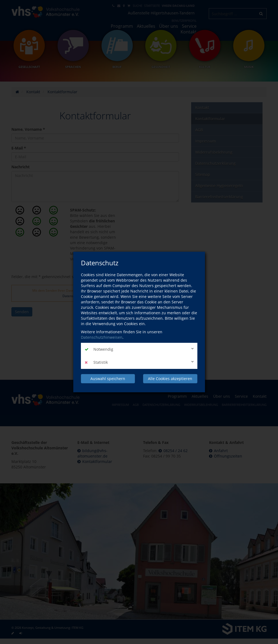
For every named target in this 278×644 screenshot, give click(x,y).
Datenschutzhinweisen (102, 337)
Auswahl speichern (108, 379)
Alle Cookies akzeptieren (170, 379)
